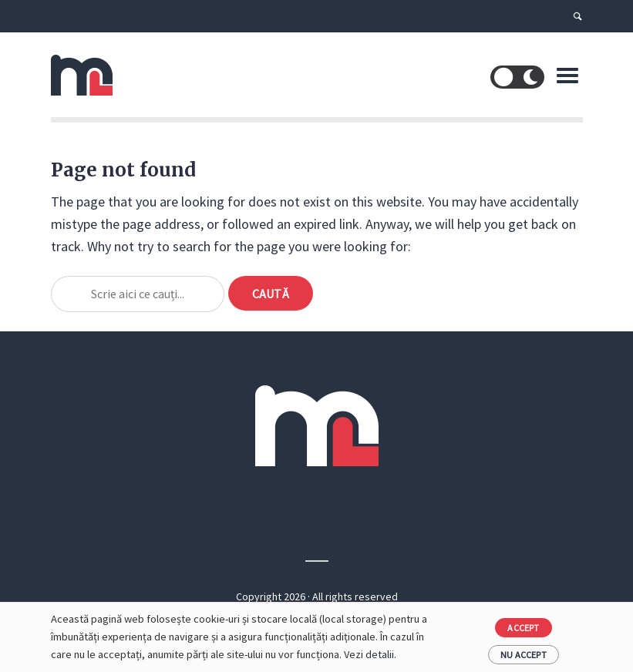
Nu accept (524, 655)
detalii (380, 654)
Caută (271, 294)
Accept (523, 628)
